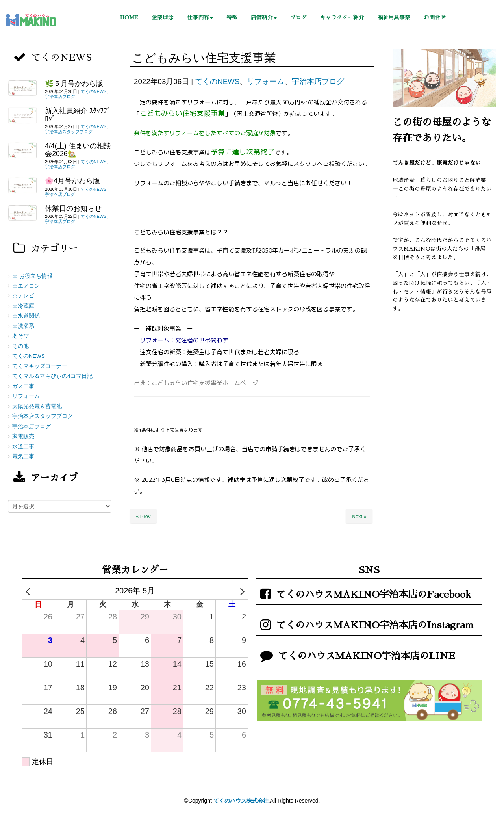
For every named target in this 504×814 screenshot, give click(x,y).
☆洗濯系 (23, 326)
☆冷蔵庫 (23, 306)
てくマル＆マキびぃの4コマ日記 (52, 376)
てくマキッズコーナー (40, 366)
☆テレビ (23, 296)
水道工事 (23, 447)
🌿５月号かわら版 (74, 84)
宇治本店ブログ (318, 81)
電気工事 (23, 456)
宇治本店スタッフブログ (69, 132)
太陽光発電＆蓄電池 (37, 406)
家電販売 (23, 436)
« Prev (143, 516)
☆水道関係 (26, 316)
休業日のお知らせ (73, 208)
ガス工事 (23, 386)
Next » (359, 516)
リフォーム (266, 81)
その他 (20, 346)
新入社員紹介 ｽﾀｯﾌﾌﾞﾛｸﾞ (78, 114)
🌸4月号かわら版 (72, 181)
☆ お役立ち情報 (32, 276)
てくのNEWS (217, 81)
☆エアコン (26, 286)
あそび (20, 336)
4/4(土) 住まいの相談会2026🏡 (78, 150)
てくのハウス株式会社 (241, 801)
